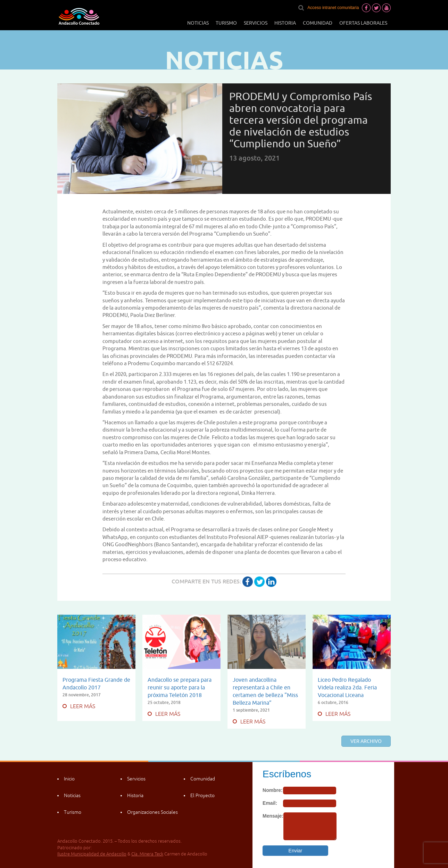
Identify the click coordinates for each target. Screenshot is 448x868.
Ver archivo (366, 741)
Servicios (256, 23)
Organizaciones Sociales (152, 812)
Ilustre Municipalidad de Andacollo (92, 854)
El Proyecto (202, 795)
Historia (285, 23)
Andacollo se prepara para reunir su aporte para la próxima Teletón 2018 (180, 687)
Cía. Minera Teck (147, 854)
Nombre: (273, 790)
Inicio (69, 779)
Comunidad (318, 23)
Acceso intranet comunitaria (333, 8)
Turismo (226, 23)
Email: (270, 803)
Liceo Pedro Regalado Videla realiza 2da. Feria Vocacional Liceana (347, 687)
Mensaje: (273, 816)
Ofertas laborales (363, 23)
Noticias (198, 23)
